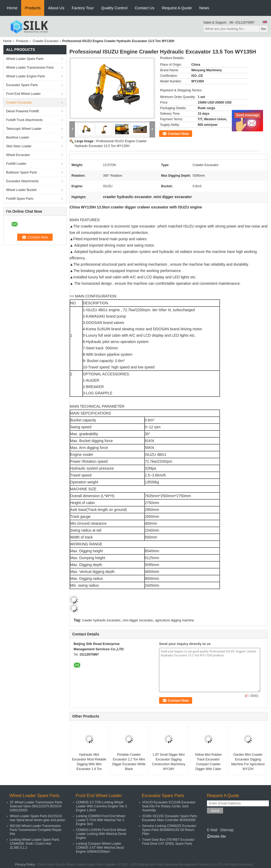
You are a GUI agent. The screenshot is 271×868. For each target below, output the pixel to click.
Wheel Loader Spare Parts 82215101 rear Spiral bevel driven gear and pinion (37, 818)
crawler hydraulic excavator (101, 620)
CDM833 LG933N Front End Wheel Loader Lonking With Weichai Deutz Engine (101, 834)
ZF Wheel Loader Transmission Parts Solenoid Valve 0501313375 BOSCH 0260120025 (36, 806)
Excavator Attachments (22, 181)
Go (263, 29)
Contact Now (178, 134)
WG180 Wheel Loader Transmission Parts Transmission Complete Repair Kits (36, 830)
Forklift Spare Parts (20, 199)
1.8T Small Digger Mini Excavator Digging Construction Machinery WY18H (169, 762)
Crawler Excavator (46, 41)
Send (215, 811)
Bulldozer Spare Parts (22, 172)
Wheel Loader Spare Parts (25, 59)
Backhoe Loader (18, 137)
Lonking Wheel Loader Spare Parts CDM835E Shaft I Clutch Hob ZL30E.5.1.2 (35, 844)
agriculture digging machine (175, 620)
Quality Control (114, 8)
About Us (56, 8)
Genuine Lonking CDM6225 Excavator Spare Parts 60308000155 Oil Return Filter (169, 830)
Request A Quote (177, 8)
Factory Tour (83, 8)
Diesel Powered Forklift (22, 111)
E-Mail (212, 830)
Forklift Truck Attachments (24, 120)
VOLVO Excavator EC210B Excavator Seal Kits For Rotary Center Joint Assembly (169, 806)
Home (12, 8)
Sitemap (227, 830)
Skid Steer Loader (19, 146)
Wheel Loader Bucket (21, 190)
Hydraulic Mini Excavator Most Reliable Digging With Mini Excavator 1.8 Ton (89, 762)
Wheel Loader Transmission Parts (30, 68)
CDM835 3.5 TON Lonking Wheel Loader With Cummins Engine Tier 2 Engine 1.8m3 (101, 806)
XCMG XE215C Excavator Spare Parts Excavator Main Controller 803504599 (170, 818)
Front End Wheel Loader (23, 94)
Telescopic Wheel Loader (24, 129)
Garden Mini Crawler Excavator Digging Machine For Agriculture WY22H (248, 762)
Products (33, 8)
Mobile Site (216, 836)
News (204, 8)
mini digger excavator (138, 620)
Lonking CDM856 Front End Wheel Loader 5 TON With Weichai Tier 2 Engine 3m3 (101, 820)
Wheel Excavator (18, 155)
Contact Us (144, 8)
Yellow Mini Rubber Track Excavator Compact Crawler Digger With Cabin (208, 762)
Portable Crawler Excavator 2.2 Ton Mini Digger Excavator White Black (129, 762)
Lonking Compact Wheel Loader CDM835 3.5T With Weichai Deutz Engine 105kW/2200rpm (100, 848)
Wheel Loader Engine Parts (26, 76)
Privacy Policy (25, 865)
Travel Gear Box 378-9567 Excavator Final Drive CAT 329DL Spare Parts (168, 842)
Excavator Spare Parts (22, 85)
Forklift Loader (16, 164)
